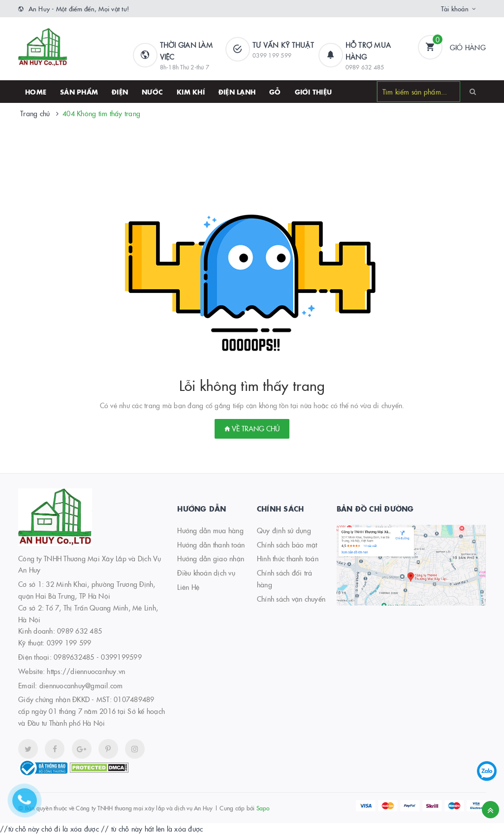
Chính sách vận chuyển (291, 599)
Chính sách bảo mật (287, 545)
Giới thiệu (314, 92)
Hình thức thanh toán (288, 558)
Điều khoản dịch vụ (206, 573)
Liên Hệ (188, 587)
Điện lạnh (237, 92)
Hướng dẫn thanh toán (211, 545)
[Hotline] (30, 805)
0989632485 (74, 657)
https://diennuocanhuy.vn (86, 671)
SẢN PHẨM (79, 92)
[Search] (473, 91)
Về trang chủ (252, 428)
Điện (120, 92)
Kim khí (191, 92)
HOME (36, 92)
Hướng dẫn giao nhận (211, 558)
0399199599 (121, 657)
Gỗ (275, 92)
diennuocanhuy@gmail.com (81, 685)
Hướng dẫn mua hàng (210, 530)
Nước (152, 92)
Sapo (263, 808)
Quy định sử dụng (284, 530)
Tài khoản (455, 8)
